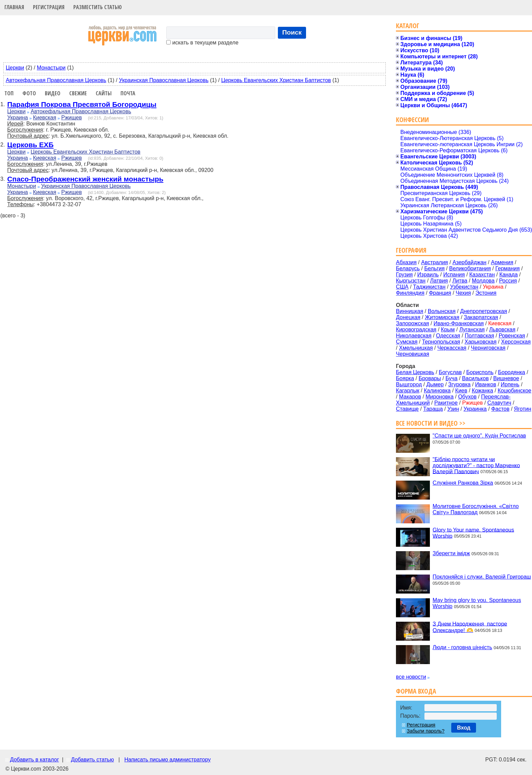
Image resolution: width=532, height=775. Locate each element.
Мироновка (440, 397)
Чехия (463, 293)
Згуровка (459, 384)
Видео (53, 93)
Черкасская (452, 348)
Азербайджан (470, 262)
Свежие (78, 93)
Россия (508, 281)
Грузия (404, 275)
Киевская (44, 118)
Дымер (435, 384)
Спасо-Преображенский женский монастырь (85, 179)
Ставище (407, 409)
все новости (411, 677)
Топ (9, 93)
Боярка (405, 378)
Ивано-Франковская (459, 323)
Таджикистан (429, 287)
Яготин (523, 409)
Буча (451, 378)
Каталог (408, 26)
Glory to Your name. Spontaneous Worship (473, 533)
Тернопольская (441, 342)
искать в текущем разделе (202, 43)
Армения (502, 262)
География (411, 250)
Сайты (104, 93)
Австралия (434, 262)
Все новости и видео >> (431, 423)
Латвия (439, 281)
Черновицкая (413, 354)
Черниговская (488, 348)
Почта (128, 93)
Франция (440, 293)
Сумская (407, 342)
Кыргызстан (411, 281)
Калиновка (437, 391)
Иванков (486, 384)
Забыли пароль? (426, 731)
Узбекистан (464, 287)
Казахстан (482, 275)
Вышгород (409, 384)
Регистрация (49, 7)
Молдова (483, 281)
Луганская (472, 330)
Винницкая (410, 311)
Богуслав (450, 372)
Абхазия (406, 262)
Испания (454, 275)
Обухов (467, 397)
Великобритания (470, 268)
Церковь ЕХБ (30, 145)
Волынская (442, 311)
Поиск (292, 32)
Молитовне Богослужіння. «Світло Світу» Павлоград (476, 509)
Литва (460, 281)
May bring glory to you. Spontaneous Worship (477, 603)
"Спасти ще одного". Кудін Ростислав (479, 436)
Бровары (430, 378)
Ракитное (446, 403)
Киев (461, 391)
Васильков (476, 378)
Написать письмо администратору (167, 760)
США (402, 287)
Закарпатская (481, 317)
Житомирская (442, 317)
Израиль (428, 275)
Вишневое (506, 378)
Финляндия (410, 293)
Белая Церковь (415, 372)
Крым (448, 330)
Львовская (502, 330)
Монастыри (51, 68)
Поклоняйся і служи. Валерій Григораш (482, 577)
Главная (14, 7)
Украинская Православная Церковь (164, 80)
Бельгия (434, 268)
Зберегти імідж (451, 553)
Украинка (475, 409)
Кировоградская (416, 330)
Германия (508, 268)
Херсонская (516, 342)
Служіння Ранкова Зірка (463, 483)
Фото (29, 93)
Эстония (486, 293)
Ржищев (71, 118)
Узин (453, 409)
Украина (17, 118)
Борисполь (480, 372)
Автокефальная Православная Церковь (56, 80)
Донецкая (408, 317)
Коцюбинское (515, 391)
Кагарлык (408, 391)
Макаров (410, 397)
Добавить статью (92, 760)
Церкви (15, 68)
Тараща (433, 409)
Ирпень (510, 384)
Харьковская (480, 342)
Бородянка (512, 372)
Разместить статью (98, 7)
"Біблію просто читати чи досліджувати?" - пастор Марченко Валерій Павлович (476, 465)
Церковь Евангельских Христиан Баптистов (276, 80)
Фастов (500, 409)
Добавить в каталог (34, 760)
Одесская (448, 336)
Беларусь (408, 268)
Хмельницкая (416, 348)
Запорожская (412, 323)
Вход (464, 728)
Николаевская (414, 336)
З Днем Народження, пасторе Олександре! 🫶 (470, 627)
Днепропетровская (483, 311)
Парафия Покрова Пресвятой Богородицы (82, 104)
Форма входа (416, 691)
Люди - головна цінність (462, 647)
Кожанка (483, 391)
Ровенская (512, 336)
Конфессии (412, 120)
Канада (509, 275)
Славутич (499, 403)
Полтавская (480, 336)
